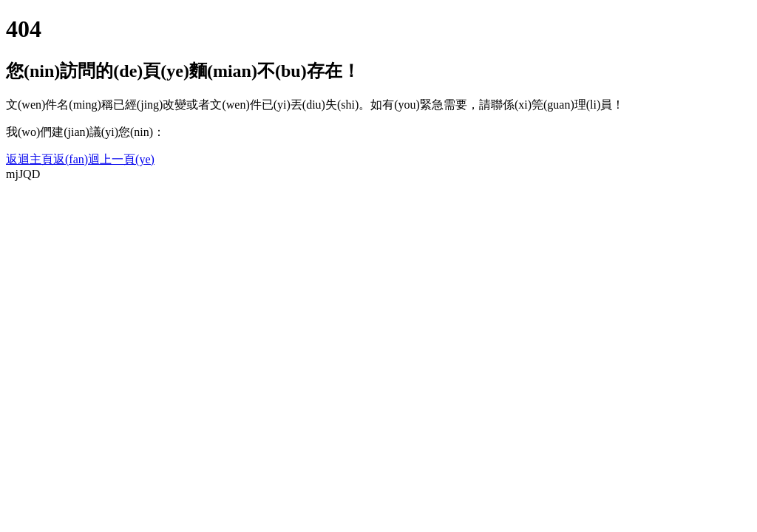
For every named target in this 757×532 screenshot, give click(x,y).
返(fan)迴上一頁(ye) (104, 159)
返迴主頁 (30, 159)
